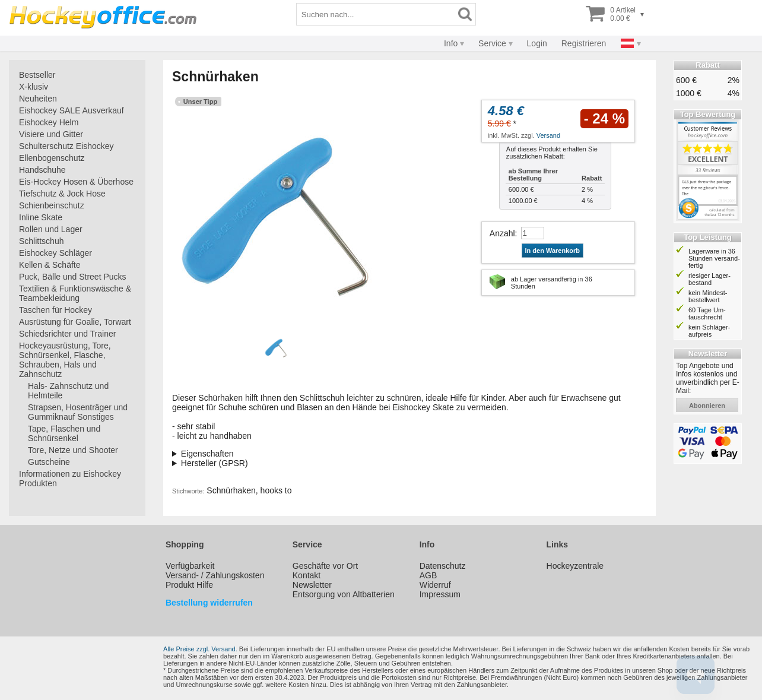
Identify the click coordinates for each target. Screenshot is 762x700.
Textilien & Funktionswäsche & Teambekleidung (75, 293)
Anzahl (502, 233)
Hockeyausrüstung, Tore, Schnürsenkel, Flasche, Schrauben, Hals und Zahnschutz (65, 360)
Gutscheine (49, 462)
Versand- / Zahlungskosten (215, 575)
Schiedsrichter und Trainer (67, 334)
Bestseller (37, 75)
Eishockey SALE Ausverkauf (72, 110)
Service (492, 43)
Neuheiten (38, 99)
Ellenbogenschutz (52, 158)
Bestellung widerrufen (209, 603)
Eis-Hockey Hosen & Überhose (76, 182)
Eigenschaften (207, 454)
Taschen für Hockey (55, 310)
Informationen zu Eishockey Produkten (70, 479)
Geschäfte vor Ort (325, 566)
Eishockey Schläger (55, 253)
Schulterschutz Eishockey (66, 146)
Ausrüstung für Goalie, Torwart (75, 322)
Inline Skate (41, 217)
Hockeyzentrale (575, 566)
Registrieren (584, 43)
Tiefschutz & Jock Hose (62, 194)
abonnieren (707, 406)
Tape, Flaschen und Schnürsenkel (64, 433)
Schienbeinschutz (52, 205)
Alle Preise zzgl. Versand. (200, 649)
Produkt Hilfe (189, 585)
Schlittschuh (41, 241)
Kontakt (307, 575)
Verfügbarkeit (190, 566)
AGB (428, 575)
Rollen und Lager (51, 229)
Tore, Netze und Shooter (73, 450)
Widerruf (435, 585)
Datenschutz (443, 566)
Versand (548, 135)
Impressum (440, 594)
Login (537, 43)
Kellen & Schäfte (50, 265)
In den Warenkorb (553, 251)
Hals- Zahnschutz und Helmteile (68, 391)
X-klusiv (34, 87)
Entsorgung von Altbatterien (344, 594)
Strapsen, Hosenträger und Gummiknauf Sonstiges (78, 412)
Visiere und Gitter (51, 134)
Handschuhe (42, 170)
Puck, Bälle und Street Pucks (73, 277)
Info (451, 43)
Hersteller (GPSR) (215, 463)
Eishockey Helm (49, 122)
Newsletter (312, 585)
